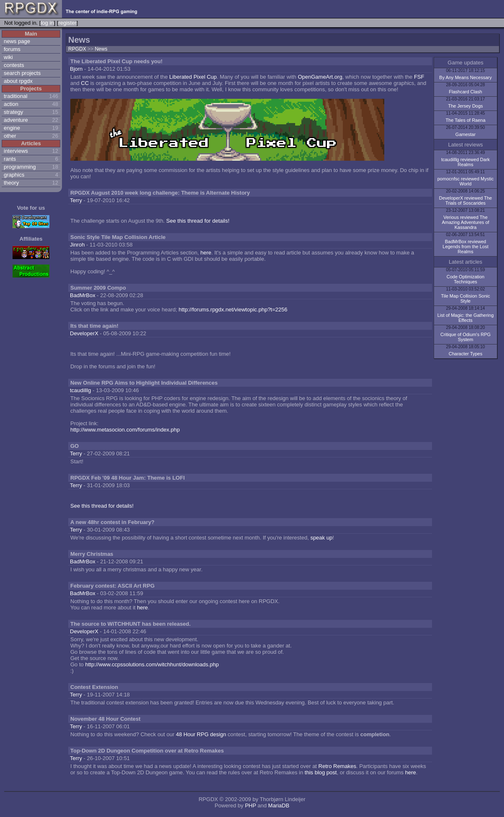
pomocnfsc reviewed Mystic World (466, 181)
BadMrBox (83, 295)
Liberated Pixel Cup (193, 77)
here (206, 253)
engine (12, 128)
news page (17, 41)
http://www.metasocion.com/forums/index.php (125, 430)
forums (12, 49)
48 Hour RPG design (201, 734)
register (67, 23)
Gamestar (465, 134)
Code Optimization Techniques (466, 279)
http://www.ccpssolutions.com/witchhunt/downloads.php (152, 664)
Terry (76, 200)
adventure (16, 120)
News (101, 49)
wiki (8, 57)
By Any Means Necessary (465, 77)
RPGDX (77, 49)
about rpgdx (18, 81)
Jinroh (77, 245)
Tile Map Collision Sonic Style (466, 298)
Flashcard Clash (465, 92)
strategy (13, 112)
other (10, 136)
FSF (419, 77)
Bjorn (76, 69)
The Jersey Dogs (465, 106)
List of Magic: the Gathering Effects (466, 318)
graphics (14, 175)
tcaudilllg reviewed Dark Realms (465, 162)
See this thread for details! (198, 221)
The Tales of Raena (465, 120)
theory (11, 183)
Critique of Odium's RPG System (465, 337)
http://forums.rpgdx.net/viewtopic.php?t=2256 (233, 310)
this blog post (321, 772)
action (11, 104)
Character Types (466, 354)
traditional (15, 96)
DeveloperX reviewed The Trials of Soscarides (465, 200)
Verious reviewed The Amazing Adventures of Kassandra (465, 222)
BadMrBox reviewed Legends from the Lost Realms (465, 247)
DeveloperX (84, 333)
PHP (251, 805)
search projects (22, 73)
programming (20, 167)
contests (14, 65)
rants (10, 159)
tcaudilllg (81, 390)
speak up (321, 538)
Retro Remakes (337, 766)
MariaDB (279, 805)
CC (85, 83)
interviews (16, 151)
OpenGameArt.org (320, 77)
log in (47, 23)
